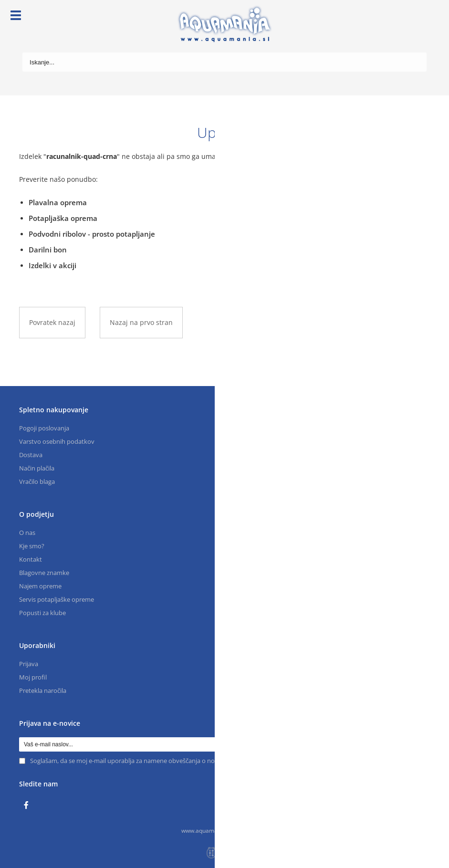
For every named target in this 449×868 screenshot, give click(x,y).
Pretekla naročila (43, 690)
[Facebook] (29, 805)
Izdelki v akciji (52, 265)
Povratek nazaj (52, 322)
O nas (27, 533)
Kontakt (31, 559)
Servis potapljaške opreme (57, 599)
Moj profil (33, 677)
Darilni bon (48, 250)
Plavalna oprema (58, 202)
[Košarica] (419, 17)
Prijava (29, 664)
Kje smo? (32, 546)
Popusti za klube (42, 613)
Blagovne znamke (44, 573)
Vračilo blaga (37, 481)
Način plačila (37, 468)
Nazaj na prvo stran (141, 322)
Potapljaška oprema (63, 218)
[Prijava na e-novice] (423, 744)
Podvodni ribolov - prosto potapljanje (92, 234)
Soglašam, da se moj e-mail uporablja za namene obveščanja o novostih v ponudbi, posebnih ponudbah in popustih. (195, 761)
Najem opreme (40, 586)
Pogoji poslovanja (44, 428)
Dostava (31, 455)
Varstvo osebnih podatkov (57, 441)
